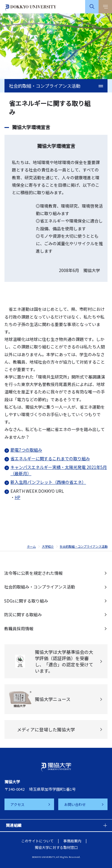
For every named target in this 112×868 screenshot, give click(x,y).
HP (17, 497)
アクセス (17, 804)
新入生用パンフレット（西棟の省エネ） (48, 482)
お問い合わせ (75, 804)
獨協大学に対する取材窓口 (56, 847)
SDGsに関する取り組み (26, 601)
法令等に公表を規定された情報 (33, 573)
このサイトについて (37, 841)
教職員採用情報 (19, 628)
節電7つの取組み (26, 450)
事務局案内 (72, 841)
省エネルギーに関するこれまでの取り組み (50, 458)
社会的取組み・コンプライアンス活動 (40, 587)
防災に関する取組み (23, 614)
